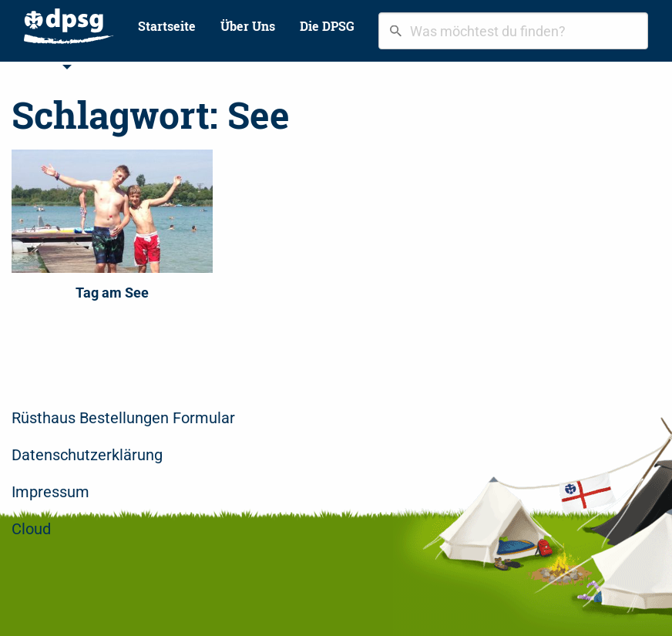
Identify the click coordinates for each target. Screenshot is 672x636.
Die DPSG (327, 26)
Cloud (31, 529)
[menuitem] (69, 26)
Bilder (106, 67)
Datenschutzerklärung (87, 455)
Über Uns (248, 26)
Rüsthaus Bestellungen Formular (123, 418)
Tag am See (112, 293)
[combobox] (513, 31)
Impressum (50, 492)
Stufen (44, 67)
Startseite (167, 26)
